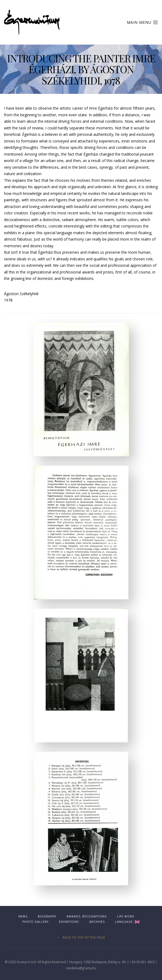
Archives (97, 922)
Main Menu (142, 22)
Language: (127, 922)
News (23, 916)
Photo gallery (35, 922)
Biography (47, 916)
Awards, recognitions (87, 916)
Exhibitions (69, 922)
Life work (125, 916)
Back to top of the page (81, 937)
